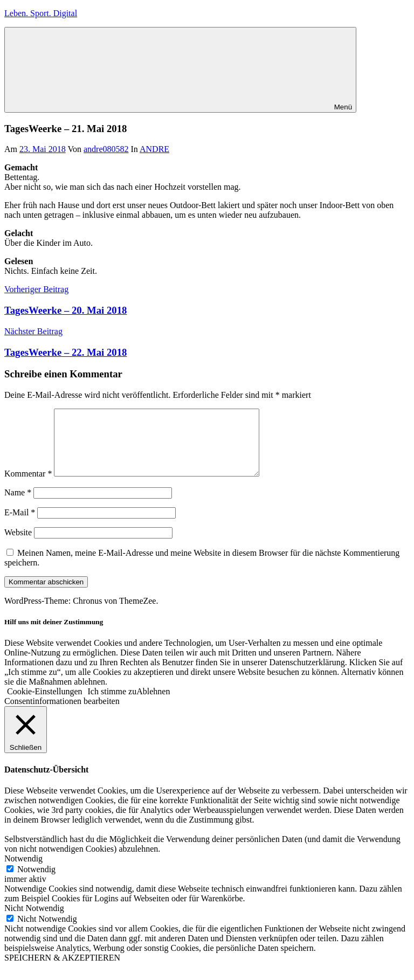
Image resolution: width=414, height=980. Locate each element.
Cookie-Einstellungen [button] (45, 704)
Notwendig (36, 882)
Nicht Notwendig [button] (34, 921)
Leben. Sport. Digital (41, 13)
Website (18, 545)
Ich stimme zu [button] (112, 704)
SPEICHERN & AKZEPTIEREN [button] (62, 971)
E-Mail (20, 525)
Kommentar (28, 486)
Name (18, 505)
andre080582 (106, 149)
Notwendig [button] (23, 871)
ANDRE (154, 149)
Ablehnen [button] (153, 704)
